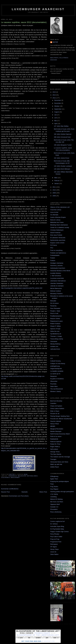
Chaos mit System (56, 406)
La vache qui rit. (55, 374)
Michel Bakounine (56, 288)
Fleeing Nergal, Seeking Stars (60, 416)
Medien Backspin (56, 431)
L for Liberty (54, 494)
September (58, 109)
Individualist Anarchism (58, 268)
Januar (57, 183)
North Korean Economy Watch (60, 434)
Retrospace (54, 544)
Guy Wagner (54, 489)
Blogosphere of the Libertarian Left (38, 635)
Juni (56, 118)
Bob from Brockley (56, 401)
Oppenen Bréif (55, 504)
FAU (52, 248)
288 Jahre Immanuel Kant (62, 137)
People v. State (55, 311)
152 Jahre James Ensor (62, 158)
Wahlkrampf (15, 478)
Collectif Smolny (55, 361)
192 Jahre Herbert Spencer (63, 134)
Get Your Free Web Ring (31, 641)
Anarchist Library (56, 210)
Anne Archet (54, 212)
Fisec (52, 484)
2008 (54, 196)
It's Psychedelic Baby (57, 529)
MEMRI (53, 426)
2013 (54, 95)
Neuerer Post (5, 492)
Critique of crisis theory (58, 364)
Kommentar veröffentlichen (10, 489)
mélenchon (22, 476)
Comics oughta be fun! (58, 521)
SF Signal (53, 547)
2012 (54, 98)
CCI (52, 358)
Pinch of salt (54, 313)
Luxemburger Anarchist (38, 9)
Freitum (53, 260)
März (56, 178)
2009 (54, 193)
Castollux (53, 403)
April (56, 124)
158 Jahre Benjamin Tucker (63, 145)
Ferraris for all (55, 414)
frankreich (13, 476)
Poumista (53, 384)
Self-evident (54, 449)
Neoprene (53, 376)
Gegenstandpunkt (56, 369)
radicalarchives (55, 349)
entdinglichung (55, 366)
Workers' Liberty (55, 391)
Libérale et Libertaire (57, 286)
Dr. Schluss (54, 524)
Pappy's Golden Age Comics (59, 532)
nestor (55, 42)
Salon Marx (54, 386)
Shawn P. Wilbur (56, 326)
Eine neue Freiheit (56, 235)
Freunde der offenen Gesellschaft (61, 419)
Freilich (53, 258)
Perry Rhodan (55, 534)
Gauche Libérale (56, 421)
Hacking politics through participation (62, 492)
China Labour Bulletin (57, 409)
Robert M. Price (55, 444)
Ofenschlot (54, 381)
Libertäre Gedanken (57, 283)
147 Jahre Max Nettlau (61, 126)
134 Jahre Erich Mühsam (62, 169)
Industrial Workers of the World (60, 271)
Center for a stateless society (60, 227)
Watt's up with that (56, 464)
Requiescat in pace (56, 321)
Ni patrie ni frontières (57, 379)
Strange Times (55, 452)
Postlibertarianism (56, 316)
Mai (56, 121)
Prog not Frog (55, 539)
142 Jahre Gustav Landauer (63, 166)
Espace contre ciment (57, 243)
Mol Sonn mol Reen (57, 502)
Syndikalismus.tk (56, 334)
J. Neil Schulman (56, 276)
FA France (54, 245)
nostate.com (54, 346)
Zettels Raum (55, 467)
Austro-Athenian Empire (58, 217)
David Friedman (55, 233)
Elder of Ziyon (55, 411)
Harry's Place (55, 424)
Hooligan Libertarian (57, 263)
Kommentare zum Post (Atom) (19, 496)
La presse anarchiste (57, 278)
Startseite (25, 492)
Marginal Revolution (57, 429)
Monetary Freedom (56, 294)
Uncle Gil (53, 552)
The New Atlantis (56, 454)
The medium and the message (60, 457)
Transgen (53, 459)
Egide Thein (54, 479)
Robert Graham (55, 324)
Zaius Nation (54, 554)
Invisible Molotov (56, 273)
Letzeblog (53, 497)
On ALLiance (54, 303)
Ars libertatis (54, 215)
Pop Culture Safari (56, 537)
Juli (56, 115)
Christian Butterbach (57, 230)
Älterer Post (43, 492)
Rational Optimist (56, 442)
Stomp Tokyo (54, 549)
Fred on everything (56, 250)
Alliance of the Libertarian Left (60, 207)
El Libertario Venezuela (58, 238)
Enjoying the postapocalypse (60, 481)
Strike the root (55, 331)
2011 (54, 187)
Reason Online (55, 319)
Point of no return (56, 436)
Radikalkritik (54, 439)
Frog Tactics (54, 487)
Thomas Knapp (42, 633)
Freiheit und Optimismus (58, 253)
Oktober (57, 106)
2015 (54, 92)
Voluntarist (54, 341)
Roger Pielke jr (55, 447)
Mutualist (53, 301)
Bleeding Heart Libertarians (59, 225)
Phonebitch (54, 509)
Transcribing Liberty (57, 339)
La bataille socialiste (57, 371)
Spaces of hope (55, 329)
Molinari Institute (56, 291)
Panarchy (53, 306)
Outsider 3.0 (54, 507)
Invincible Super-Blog (57, 526)
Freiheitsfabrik (55, 255)
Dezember (58, 100)
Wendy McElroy (55, 344)
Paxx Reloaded (55, 308)
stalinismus (5, 478)
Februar (57, 181)
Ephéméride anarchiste (58, 240)
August (57, 112)
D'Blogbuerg (54, 476)
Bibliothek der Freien (57, 222)
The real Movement (57, 389)
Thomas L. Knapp (56, 336)
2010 (54, 190)
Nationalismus (32, 476)
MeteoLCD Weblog (56, 499)
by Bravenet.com (48, 641)
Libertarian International (58, 281)
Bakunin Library (55, 220)
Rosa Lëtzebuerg (56, 512)
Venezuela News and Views (59, 462)
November (58, 103)
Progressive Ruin (56, 542)
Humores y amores (56, 266)
